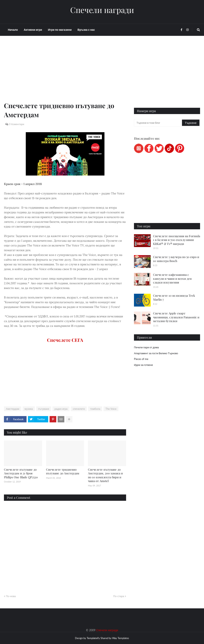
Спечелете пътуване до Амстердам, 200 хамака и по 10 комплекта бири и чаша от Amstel (105, 475)
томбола (95, 409)
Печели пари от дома (146, 347)
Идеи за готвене (143, 365)
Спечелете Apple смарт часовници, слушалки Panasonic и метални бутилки (176, 317)
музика (29, 409)
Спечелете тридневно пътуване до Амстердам (63, 471)
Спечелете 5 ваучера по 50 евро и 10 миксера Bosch (176, 259)
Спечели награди (102, 10)
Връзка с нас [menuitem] (86, 30)
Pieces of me (141, 359)
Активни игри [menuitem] (33, 30)
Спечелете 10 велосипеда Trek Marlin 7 (174, 297)
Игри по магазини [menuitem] (60, 30)
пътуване (44, 409)
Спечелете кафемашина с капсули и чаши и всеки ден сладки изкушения (172, 278)
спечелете (79, 409)
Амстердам (13, 409)
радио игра (61, 409)
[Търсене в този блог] (158, 123)
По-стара (119, 596)
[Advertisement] (65, 73)
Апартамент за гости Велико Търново (156, 353)
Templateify (93, 638)
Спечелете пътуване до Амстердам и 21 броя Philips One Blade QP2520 (21, 473)
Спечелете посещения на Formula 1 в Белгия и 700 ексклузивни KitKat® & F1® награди (177, 240)
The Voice (111, 409)
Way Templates (121, 638)
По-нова (11, 596)
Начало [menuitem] (13, 30)
